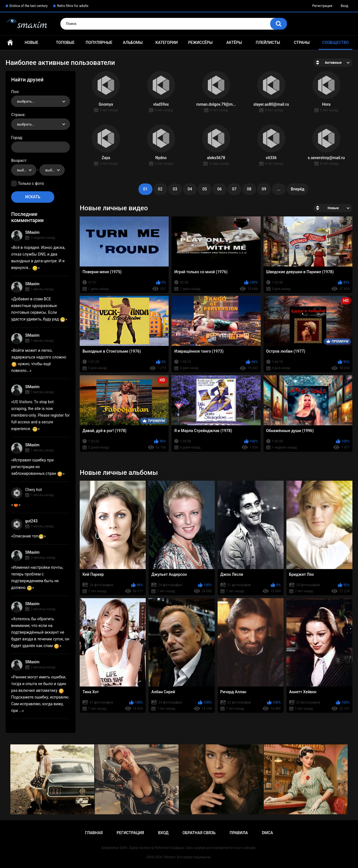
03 (175, 189)
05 (205, 189)
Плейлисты (268, 43)
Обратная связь (199, 833)
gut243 (31, 521)
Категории (167, 43)
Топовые (65, 43)
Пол (15, 92)
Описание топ (29, 536)
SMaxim (32, 232)
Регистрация (322, 6)
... (279, 189)
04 (190, 189)
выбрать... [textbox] (26, 101)
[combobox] (41, 101)
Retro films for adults (73, 6)
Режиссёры (200, 43)
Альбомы (133, 43)
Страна (18, 115)
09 (264, 189)
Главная (10, 43)
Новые (31, 43)
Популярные (99, 43)
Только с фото (31, 183)
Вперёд (298, 189)
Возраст (19, 161)
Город (17, 138)
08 (249, 189)
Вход (344, 6)
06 (220, 189)
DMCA (267, 833)
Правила (239, 833)
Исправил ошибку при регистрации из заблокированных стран (37, 467)
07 (234, 189)
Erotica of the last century (29, 6)
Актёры (234, 43)
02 (160, 189)
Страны (302, 43)
